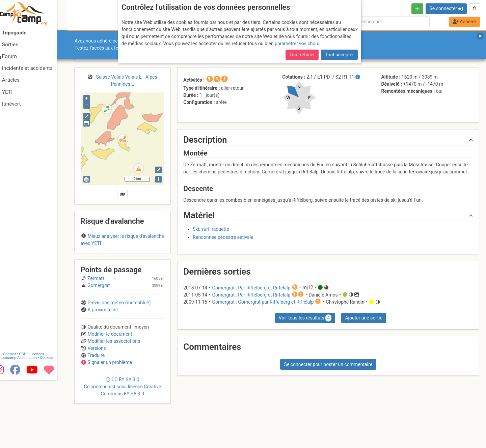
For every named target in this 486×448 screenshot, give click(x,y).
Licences (47, 420)
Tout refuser (302, 55)
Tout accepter (340, 55)
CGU (33, 420)
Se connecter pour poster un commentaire (328, 364)
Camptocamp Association (25, 424)
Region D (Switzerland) (122, 256)
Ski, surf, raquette (211, 229)
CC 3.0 (123, 424)
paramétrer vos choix (297, 44)
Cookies (57, 424)
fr (475, 8)
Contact (20, 420)
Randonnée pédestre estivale (223, 237)
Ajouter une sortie (363, 318)
